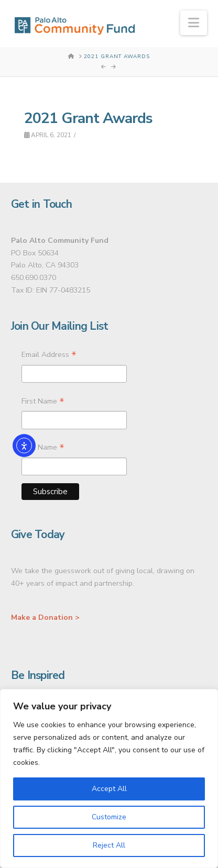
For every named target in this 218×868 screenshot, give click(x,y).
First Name (43, 403)
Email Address (49, 356)
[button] (194, 23)
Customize (109, 817)
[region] (109, 778)
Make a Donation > (45, 617)
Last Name (43, 449)
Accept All (109, 789)
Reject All (109, 845)
